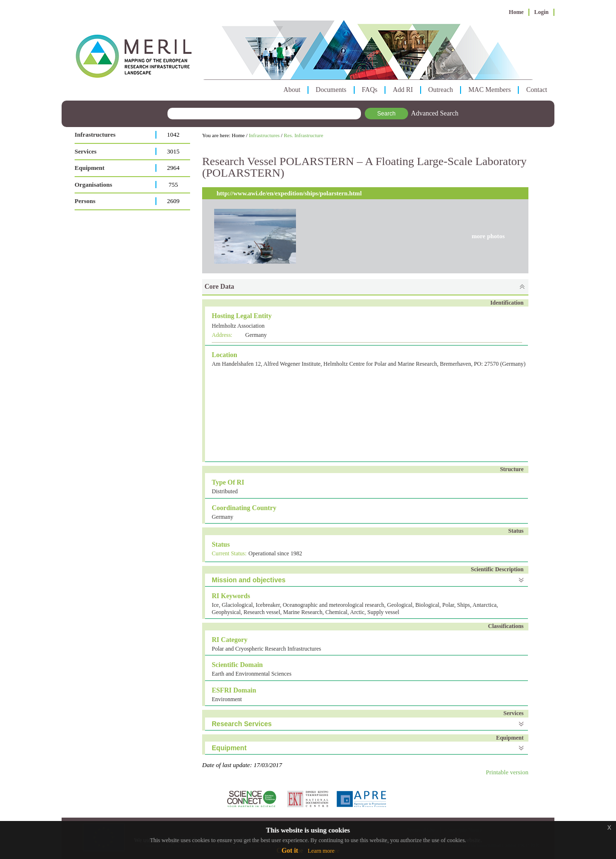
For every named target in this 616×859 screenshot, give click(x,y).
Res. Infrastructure (304, 135)
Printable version (507, 772)
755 (173, 185)
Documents (331, 90)
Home (516, 12)
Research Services (242, 724)
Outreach (441, 90)
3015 (173, 151)
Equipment (90, 168)
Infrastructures (95, 135)
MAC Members (489, 90)
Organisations (93, 185)
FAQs (370, 90)
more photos (488, 236)
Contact (537, 90)
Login (541, 12)
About (292, 90)
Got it (290, 851)
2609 (173, 201)
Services (85, 151)
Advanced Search (435, 113)
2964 (173, 168)
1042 (173, 135)
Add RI (403, 90)
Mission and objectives (249, 580)
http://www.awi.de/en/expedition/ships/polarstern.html (289, 193)
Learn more (321, 851)
